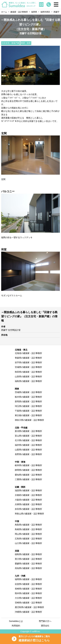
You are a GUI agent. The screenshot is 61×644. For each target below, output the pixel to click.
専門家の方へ (45, 621)
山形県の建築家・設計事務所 (28, 377)
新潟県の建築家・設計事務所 (28, 431)
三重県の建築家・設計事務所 (28, 479)
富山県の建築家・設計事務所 (28, 436)
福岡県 (34, 12)
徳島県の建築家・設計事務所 (28, 554)
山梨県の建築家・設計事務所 (28, 450)
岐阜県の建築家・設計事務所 (28, 465)
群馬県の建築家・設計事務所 (28, 401)
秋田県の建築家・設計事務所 (28, 372)
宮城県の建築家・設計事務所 (28, 367)
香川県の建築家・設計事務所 (28, 559)
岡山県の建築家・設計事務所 (28, 534)
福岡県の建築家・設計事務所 (28, 579)
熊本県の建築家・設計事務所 (28, 593)
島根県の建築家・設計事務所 (28, 529)
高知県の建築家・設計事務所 (28, 568)
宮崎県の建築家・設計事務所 (28, 603)
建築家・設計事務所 (19, 12)
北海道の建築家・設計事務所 (28, 353)
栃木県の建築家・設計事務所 (28, 397)
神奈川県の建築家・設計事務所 (29, 420)
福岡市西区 (45, 12)
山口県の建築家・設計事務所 (28, 543)
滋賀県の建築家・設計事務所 (28, 490)
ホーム (4, 12)
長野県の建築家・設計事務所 (28, 454)
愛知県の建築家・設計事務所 (28, 475)
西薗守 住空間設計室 (11, 330)
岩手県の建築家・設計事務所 (28, 362)
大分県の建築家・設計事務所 (28, 598)
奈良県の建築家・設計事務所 (28, 509)
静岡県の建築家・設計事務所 (28, 470)
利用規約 (16, 626)
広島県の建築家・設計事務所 (28, 539)
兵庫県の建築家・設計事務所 (28, 504)
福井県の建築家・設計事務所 (28, 445)
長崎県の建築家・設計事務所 (28, 589)
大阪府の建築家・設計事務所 (28, 500)
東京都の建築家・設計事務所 (28, 415)
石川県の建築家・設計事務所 (28, 440)
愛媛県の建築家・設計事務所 (28, 564)
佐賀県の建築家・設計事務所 (28, 584)
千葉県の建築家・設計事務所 (28, 411)
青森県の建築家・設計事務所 (28, 358)
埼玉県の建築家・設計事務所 (28, 406)
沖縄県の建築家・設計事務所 (28, 612)
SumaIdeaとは (16, 621)
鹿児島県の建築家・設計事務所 (29, 607)
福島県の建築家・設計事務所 (28, 381)
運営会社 (45, 626)
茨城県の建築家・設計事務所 (28, 392)
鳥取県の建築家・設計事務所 (28, 525)
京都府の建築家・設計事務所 (28, 495)
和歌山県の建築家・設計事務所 (29, 514)
